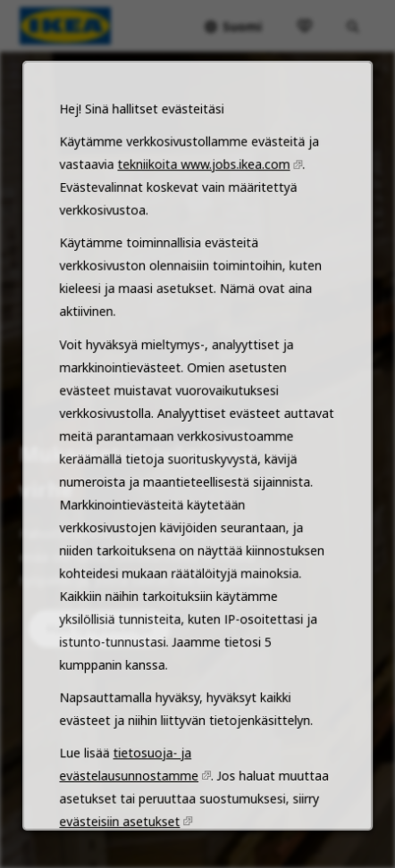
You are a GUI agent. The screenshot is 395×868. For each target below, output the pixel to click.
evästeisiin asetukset (123, 841)
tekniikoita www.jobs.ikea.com (203, 219)
